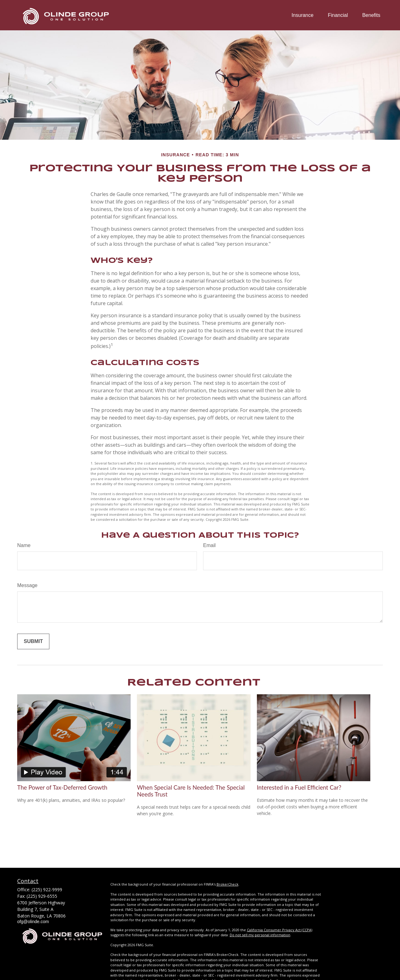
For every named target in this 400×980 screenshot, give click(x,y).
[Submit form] (33, 641)
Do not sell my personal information (260, 935)
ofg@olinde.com (33, 922)
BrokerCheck (227, 884)
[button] (302, 15)
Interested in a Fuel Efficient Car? (299, 787)
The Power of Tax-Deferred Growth (62, 787)
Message (27, 585)
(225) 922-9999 (47, 890)
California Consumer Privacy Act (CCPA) (280, 930)
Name (24, 545)
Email (209, 545)
